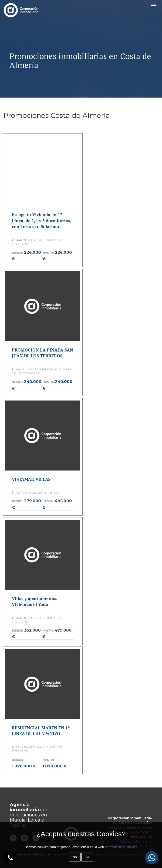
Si (87, 857)
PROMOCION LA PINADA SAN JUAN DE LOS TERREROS (42, 353)
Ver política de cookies (121, 847)
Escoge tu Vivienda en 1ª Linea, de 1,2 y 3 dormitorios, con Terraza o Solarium (42, 220)
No (75, 857)
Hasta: (48, 253)
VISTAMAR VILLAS (31, 479)
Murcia (18, 820)
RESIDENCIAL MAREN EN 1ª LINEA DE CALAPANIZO (41, 731)
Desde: (17, 253)
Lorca (34, 820)
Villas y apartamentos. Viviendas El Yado (34, 601)
